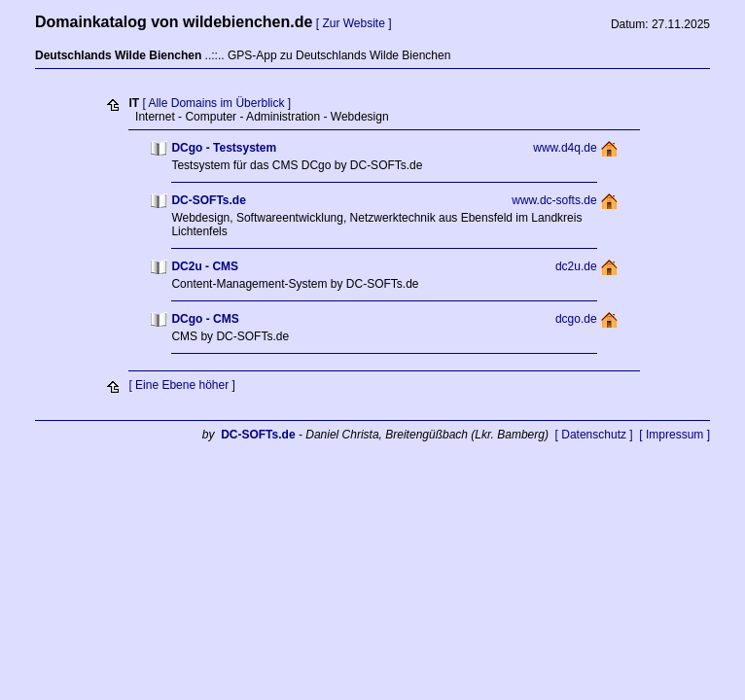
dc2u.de (576, 266)
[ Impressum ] (674, 435)
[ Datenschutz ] (594, 435)
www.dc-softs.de (554, 200)
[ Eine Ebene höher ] (181, 385)
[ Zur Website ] (354, 23)
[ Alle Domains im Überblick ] (216, 103)
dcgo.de (576, 319)
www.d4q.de (565, 148)
